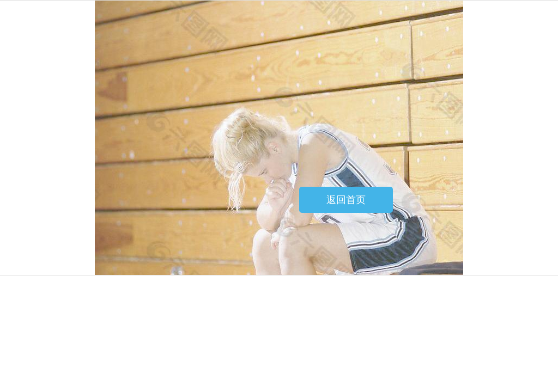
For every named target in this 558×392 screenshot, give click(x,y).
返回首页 (346, 200)
